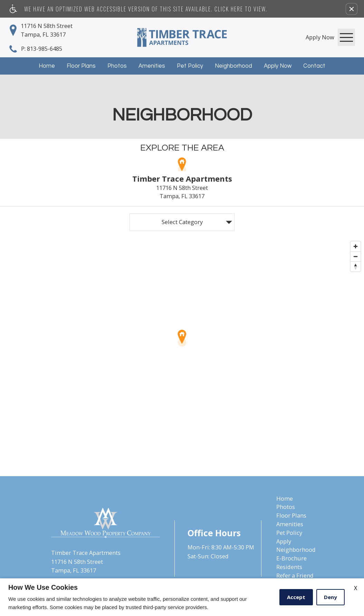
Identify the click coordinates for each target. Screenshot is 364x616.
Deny (331, 597)
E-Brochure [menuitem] (291, 558)
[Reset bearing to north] (356, 266)
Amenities (152, 66)
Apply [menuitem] (284, 541)
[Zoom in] (356, 246)
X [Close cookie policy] (356, 588)
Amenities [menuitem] (290, 524)
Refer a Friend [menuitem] (295, 575)
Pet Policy (190, 66)
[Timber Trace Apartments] (182, 37)
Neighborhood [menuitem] (296, 550)
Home (47, 66)
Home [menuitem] (285, 498)
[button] (352, 9)
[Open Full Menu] (346, 37)
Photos (117, 66)
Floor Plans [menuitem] (291, 515)
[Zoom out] (356, 256)
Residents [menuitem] (289, 567)
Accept (296, 597)
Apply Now (278, 66)
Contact (314, 66)
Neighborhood (233, 66)
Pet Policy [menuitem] (289, 533)
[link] (320, 37)
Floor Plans (81, 66)
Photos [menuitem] (286, 507)
